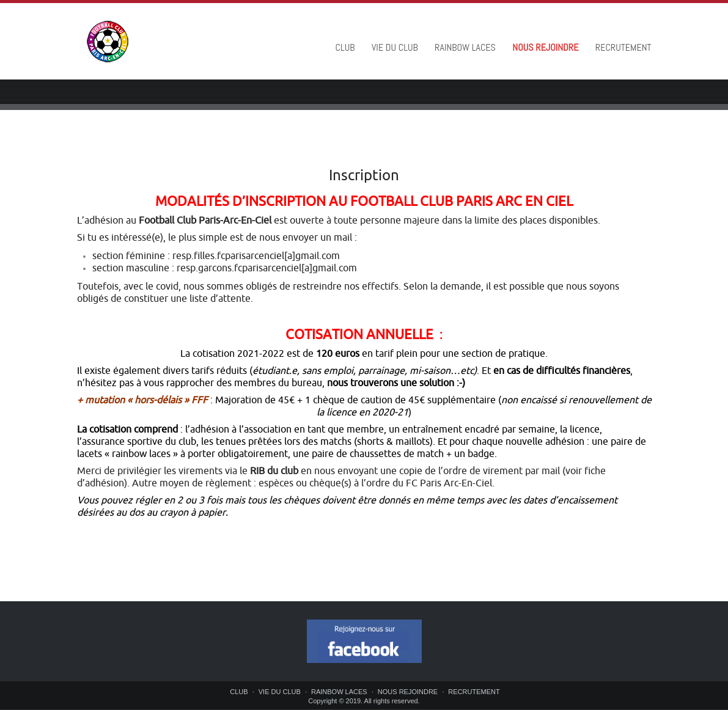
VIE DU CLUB (395, 47)
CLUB (345, 47)
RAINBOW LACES (465, 47)
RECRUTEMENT (623, 47)
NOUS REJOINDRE (545, 47)
